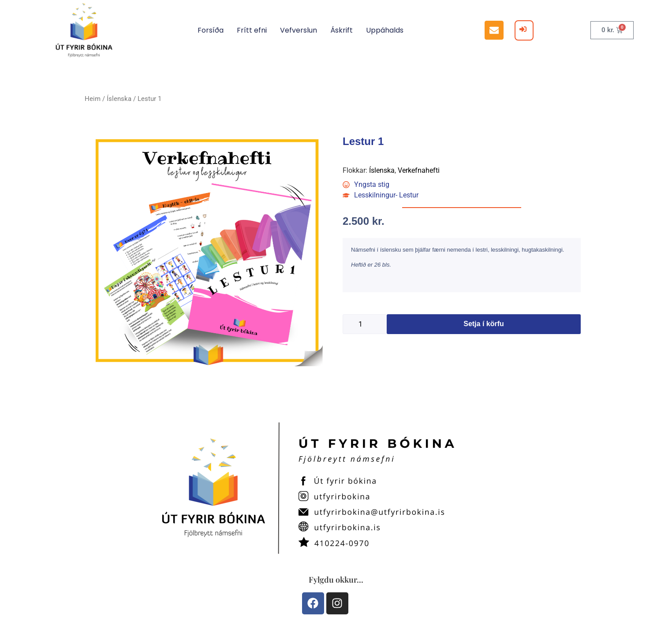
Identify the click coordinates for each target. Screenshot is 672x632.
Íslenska (119, 99)
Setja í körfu (484, 324)
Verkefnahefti (419, 170)
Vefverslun (299, 30)
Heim (93, 99)
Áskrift (342, 30)
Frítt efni (252, 30)
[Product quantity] (365, 324)
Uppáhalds (385, 30)
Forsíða (211, 30)
